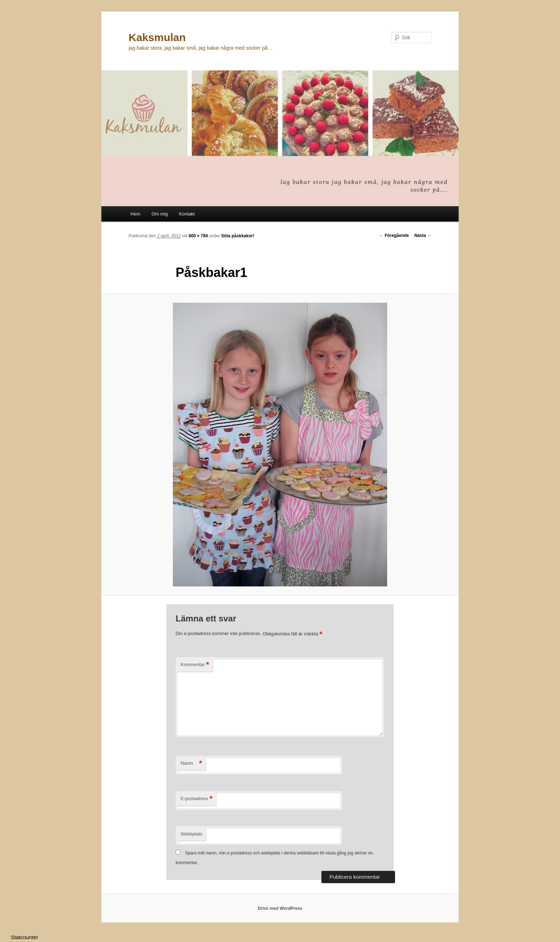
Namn (191, 763)
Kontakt (187, 214)
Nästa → (423, 235)
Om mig (160, 214)
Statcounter (24, 937)
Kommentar (195, 665)
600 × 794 (198, 236)
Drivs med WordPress (280, 908)
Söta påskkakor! (238, 236)
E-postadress (197, 799)
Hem (135, 214)
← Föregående (394, 235)
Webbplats (192, 834)
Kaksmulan (157, 37)
